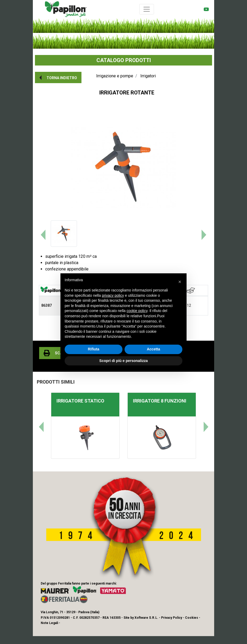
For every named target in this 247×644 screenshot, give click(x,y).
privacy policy (113, 295)
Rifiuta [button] (94, 349)
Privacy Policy (172, 618)
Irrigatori (148, 76)
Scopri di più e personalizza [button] (124, 361)
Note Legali (49, 623)
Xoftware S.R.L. (146, 618)
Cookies (192, 618)
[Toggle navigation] (147, 9)
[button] (58, 77)
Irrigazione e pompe (115, 76)
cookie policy (137, 311)
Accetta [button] (154, 349)
